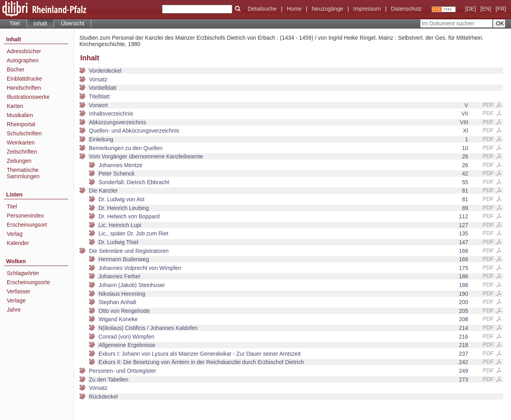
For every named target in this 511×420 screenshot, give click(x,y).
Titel (15, 23)
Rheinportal (21, 124)
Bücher (15, 69)
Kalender (18, 243)
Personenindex (25, 216)
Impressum (367, 9)
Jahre (14, 310)
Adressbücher (24, 51)
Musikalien (20, 115)
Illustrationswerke (28, 97)
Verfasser (18, 291)
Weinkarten (21, 143)
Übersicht (72, 23)
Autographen (23, 60)
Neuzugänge (327, 9)
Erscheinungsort (27, 225)
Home (294, 9)
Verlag (15, 234)
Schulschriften (24, 133)
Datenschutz (406, 9)
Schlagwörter (23, 273)
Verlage (16, 301)
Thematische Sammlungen (23, 173)
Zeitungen (19, 161)
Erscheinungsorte (28, 282)
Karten (15, 106)
